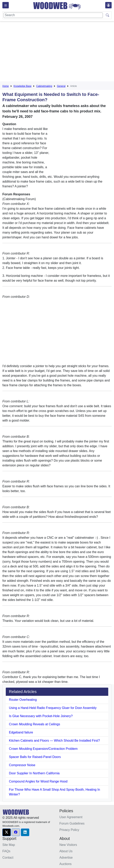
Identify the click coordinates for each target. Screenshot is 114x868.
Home (6, 86)
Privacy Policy (69, 830)
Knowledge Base (22, 86)
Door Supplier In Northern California (34, 773)
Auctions (66, 864)
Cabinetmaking (44, 86)
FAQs (6, 851)
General (61, 86)
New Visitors (68, 845)
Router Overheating (23, 700)
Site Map (9, 845)
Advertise (66, 858)
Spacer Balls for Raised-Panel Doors (35, 757)
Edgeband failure (21, 732)
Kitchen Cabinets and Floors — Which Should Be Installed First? (54, 741)
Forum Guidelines (72, 823)
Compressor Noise (22, 765)
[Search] (53, 15)
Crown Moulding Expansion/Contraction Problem (43, 749)
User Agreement (71, 817)
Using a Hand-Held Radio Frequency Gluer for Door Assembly (53, 708)
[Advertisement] (58, 52)
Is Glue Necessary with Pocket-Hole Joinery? (41, 716)
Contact (8, 858)
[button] (7, 832)
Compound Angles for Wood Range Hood (38, 781)
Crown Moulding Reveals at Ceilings (35, 724)
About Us (66, 851)
